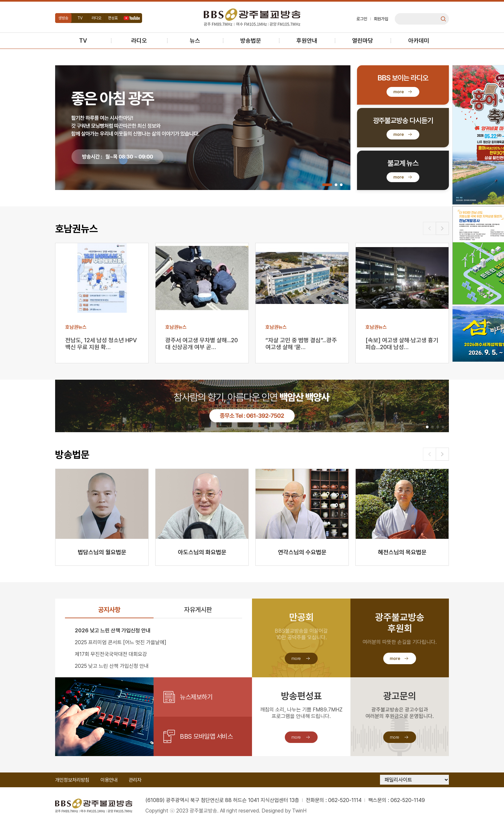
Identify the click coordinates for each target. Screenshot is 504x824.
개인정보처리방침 (72, 780)
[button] (327, 185)
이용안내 (109, 780)
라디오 (96, 18)
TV (80, 18)
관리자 (135, 780)
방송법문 (251, 41)
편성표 (113, 18)
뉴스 (195, 41)
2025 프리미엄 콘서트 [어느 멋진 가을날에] (121, 642)
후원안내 (307, 41)
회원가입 (381, 19)
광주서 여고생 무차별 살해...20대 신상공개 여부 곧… (202, 344)
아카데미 (419, 41)
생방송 (63, 18)
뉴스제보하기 (196, 697)
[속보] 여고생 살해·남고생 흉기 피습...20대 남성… (402, 344)
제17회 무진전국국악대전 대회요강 (111, 654)
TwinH (299, 811)
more (399, 92)
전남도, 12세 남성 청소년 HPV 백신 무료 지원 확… (101, 344)
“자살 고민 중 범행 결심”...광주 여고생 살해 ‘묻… (301, 344)
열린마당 (363, 41)
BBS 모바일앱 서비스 (206, 736)
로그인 (362, 19)
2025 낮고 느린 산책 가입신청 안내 (112, 666)
